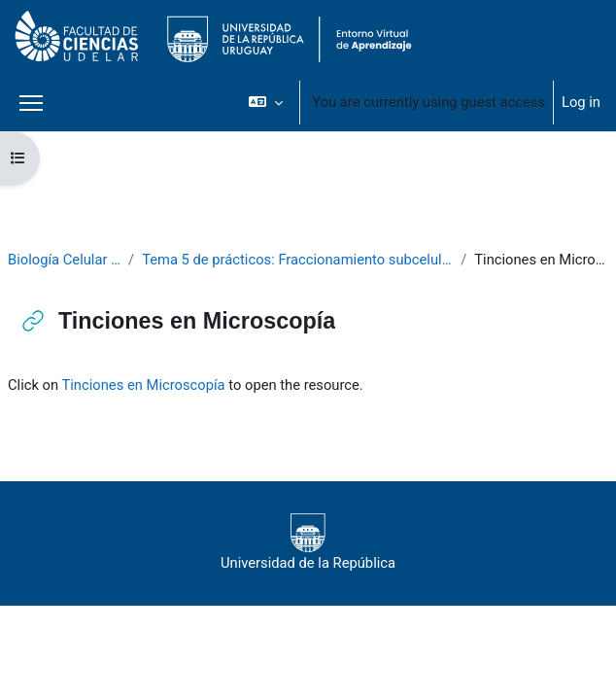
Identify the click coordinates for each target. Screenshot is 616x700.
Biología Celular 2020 (64, 260)
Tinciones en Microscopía (144, 385)
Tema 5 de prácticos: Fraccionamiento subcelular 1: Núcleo (297, 260)
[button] (266, 102)
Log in (581, 102)
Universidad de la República (308, 542)
